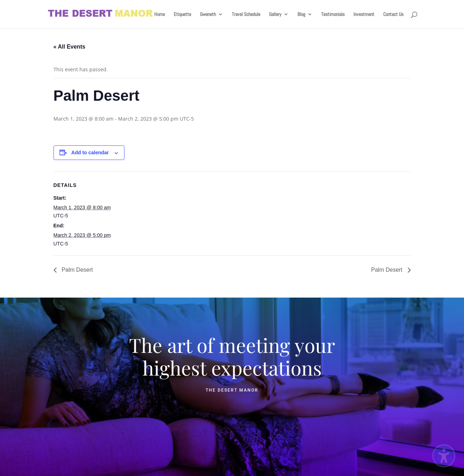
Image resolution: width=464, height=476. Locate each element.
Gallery (275, 15)
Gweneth (208, 15)
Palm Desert (77, 270)
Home (160, 15)
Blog (301, 15)
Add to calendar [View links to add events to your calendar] (90, 153)
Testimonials (333, 15)
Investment (364, 15)
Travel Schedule (246, 15)
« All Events (69, 47)
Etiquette (182, 15)
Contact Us (393, 15)
